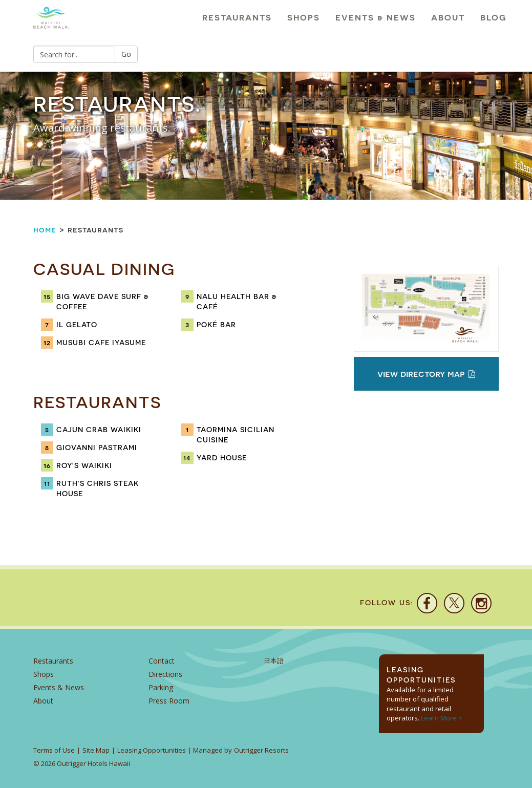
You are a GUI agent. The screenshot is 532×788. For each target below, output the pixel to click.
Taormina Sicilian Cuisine (236, 435)
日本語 (274, 661)
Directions (165, 674)
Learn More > (442, 718)
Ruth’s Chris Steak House (98, 488)
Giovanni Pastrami (97, 448)
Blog (494, 18)
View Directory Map (426, 374)
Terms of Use (54, 750)
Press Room (169, 701)
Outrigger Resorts (261, 750)
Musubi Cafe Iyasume (101, 343)
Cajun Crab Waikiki (99, 430)
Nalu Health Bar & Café (237, 302)
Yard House (222, 458)
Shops (304, 18)
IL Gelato (77, 325)
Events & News (376, 18)
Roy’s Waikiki (84, 465)
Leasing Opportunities (152, 750)
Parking (161, 687)
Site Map (96, 750)
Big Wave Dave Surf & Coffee (103, 302)
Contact (162, 661)
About (448, 18)
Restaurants (237, 18)
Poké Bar (216, 325)
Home (45, 230)
